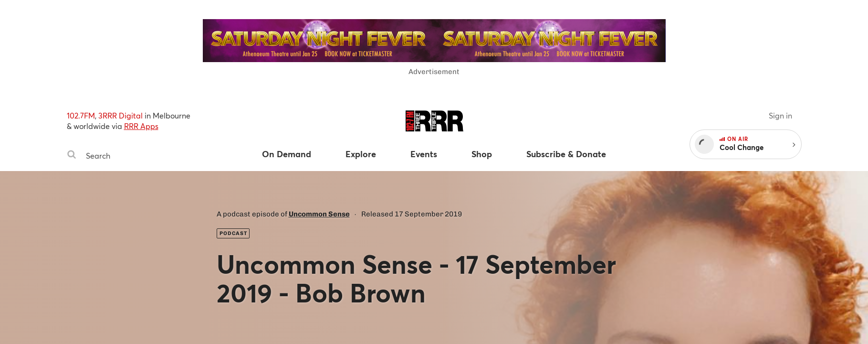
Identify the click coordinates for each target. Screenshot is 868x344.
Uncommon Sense (319, 214)
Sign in (780, 115)
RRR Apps (141, 126)
